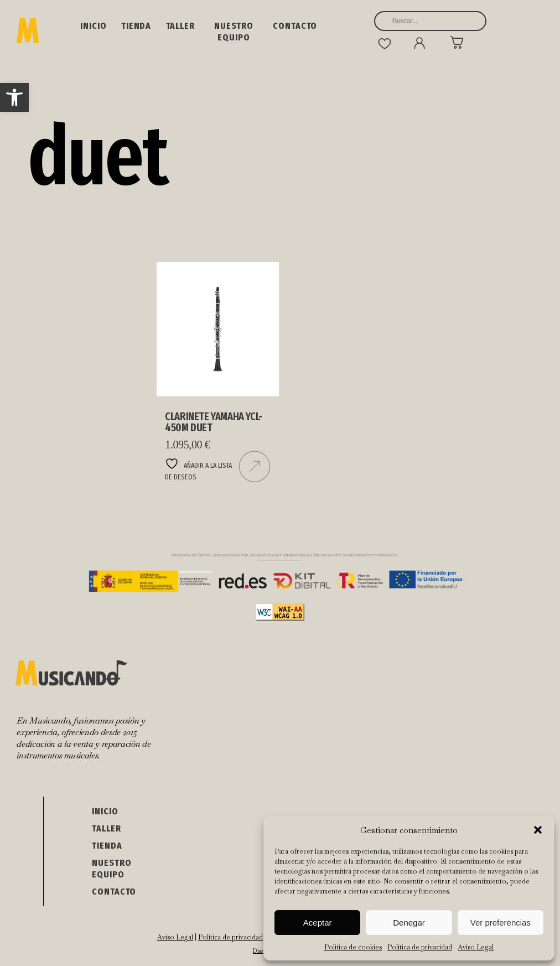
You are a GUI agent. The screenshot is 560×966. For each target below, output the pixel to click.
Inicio (93, 26)
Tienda (136, 26)
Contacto (295, 26)
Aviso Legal (476, 947)
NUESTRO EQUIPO (234, 32)
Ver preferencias (501, 923)
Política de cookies (353, 947)
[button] (14, 97)
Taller (180, 26)
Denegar (409, 923)
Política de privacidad (420, 947)
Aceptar (318, 923)
